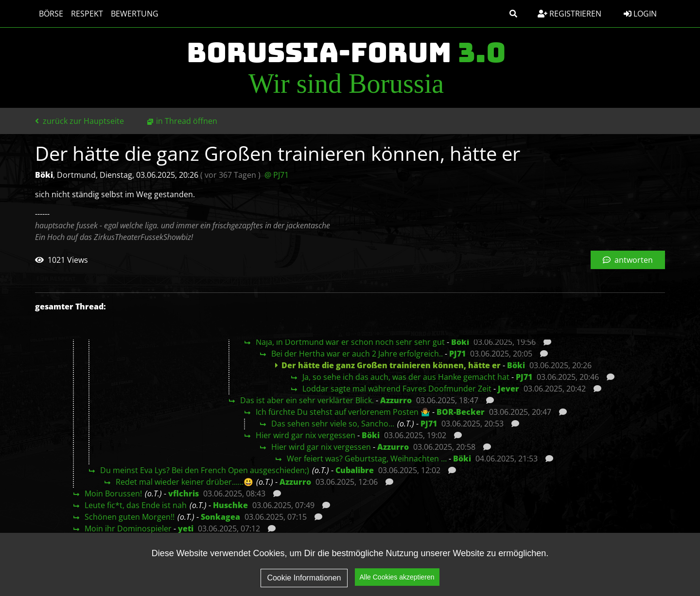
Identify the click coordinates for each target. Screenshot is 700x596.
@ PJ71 (277, 175)
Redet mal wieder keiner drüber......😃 (184, 482)
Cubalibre (355, 470)
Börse (51, 14)
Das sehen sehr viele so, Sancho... (333, 424)
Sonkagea (220, 517)
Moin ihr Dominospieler (128, 528)
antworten (628, 260)
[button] (513, 14)
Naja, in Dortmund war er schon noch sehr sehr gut (350, 342)
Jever (508, 389)
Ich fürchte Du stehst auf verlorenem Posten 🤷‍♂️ (343, 412)
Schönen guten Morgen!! (130, 517)
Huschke (230, 505)
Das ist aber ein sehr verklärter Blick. (307, 400)
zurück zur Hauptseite (79, 121)
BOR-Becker (461, 412)
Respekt (87, 14)
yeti (186, 528)
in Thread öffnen (187, 121)
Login (640, 14)
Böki (460, 342)
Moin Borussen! (113, 494)
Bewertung (135, 14)
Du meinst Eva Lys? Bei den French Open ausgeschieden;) (205, 470)
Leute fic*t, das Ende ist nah (136, 505)
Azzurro (396, 400)
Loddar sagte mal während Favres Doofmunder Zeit (397, 389)
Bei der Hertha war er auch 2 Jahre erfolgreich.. (357, 354)
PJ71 (457, 354)
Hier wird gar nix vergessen (306, 435)
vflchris (184, 494)
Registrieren (569, 14)
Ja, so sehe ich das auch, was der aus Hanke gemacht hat (406, 377)
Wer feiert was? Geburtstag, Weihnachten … (367, 459)
